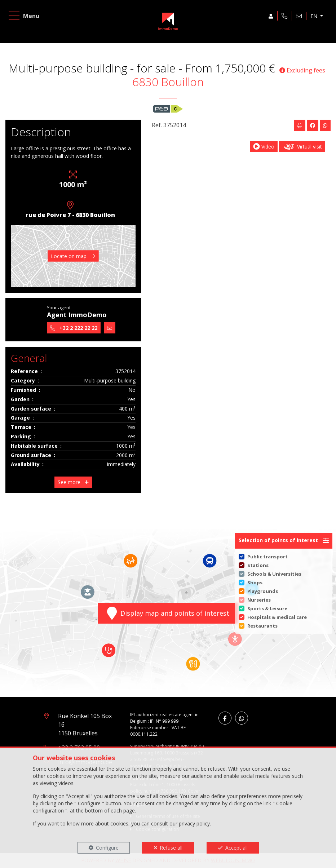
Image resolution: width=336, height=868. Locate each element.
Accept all (236, 848)
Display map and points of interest (168, 613)
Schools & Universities (274, 574)
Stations (258, 565)
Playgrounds (263, 591)
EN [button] (311, 19)
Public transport (268, 557)
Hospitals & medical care (277, 617)
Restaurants (262, 626)
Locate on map (73, 256)
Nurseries (259, 600)
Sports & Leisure (267, 608)
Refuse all (171, 848)
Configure (107, 848)
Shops (255, 583)
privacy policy (194, 823)
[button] (284, 541)
